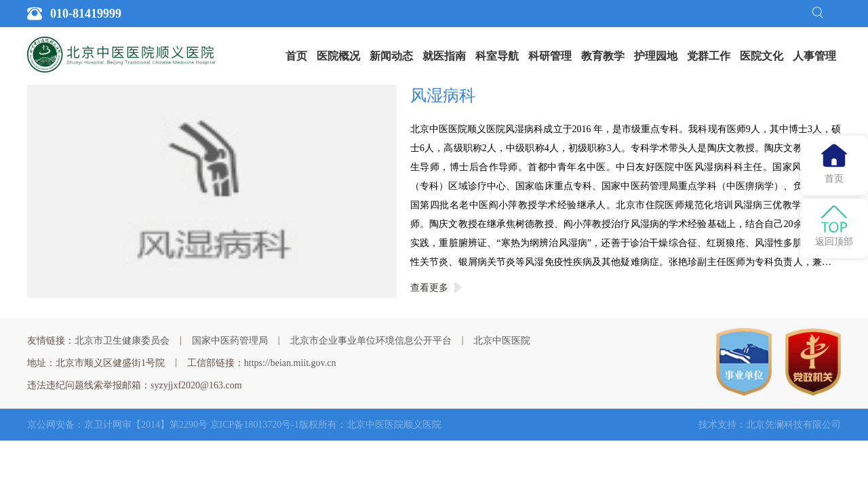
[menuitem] (296, 56)
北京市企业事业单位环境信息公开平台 (371, 341)
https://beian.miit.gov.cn (290, 363)
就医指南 (444, 56)
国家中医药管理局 (230, 341)
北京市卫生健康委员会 (122, 341)
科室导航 (497, 56)
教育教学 (603, 56)
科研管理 (550, 56)
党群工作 (709, 56)
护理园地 (656, 56)
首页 (296, 56)
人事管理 (814, 56)
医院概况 (338, 56)
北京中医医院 (502, 341)
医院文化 (762, 56)
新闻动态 (391, 56)
